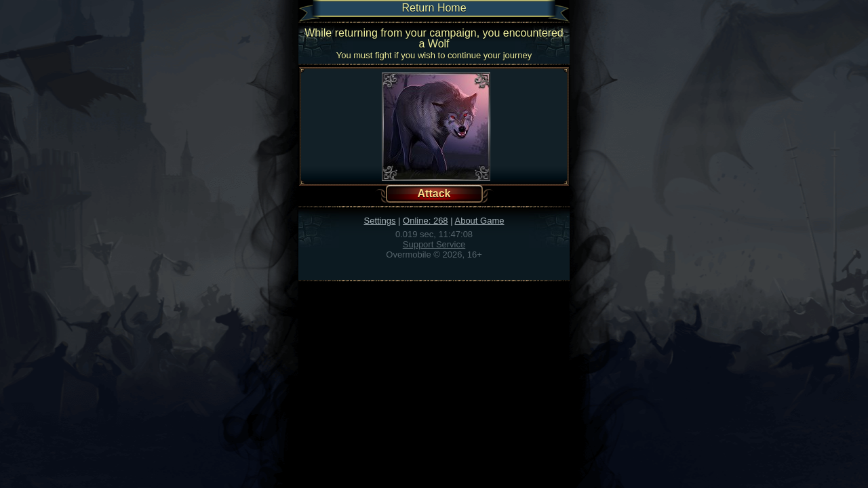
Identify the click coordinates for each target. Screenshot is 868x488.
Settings (380, 221)
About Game (479, 221)
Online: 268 (426, 221)
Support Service (434, 244)
